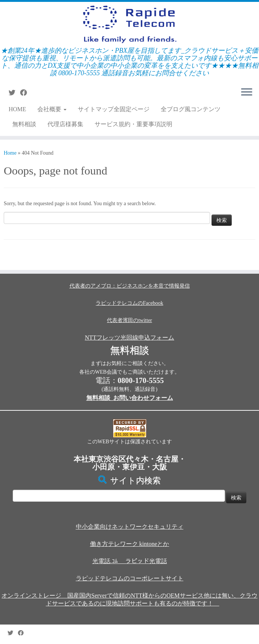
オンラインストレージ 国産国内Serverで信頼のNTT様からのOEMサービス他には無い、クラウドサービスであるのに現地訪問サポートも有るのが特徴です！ (129, 599)
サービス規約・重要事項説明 (133, 124)
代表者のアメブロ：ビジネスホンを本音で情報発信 (130, 286)
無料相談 (24, 124)
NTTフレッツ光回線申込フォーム (129, 338)
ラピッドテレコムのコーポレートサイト (130, 578)
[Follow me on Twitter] (14, 93)
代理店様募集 (65, 124)
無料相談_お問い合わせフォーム (130, 398)
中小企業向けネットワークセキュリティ (130, 527)
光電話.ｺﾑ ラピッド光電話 (130, 561)
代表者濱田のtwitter (129, 320)
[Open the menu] (247, 92)
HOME (17, 109)
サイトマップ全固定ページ (114, 109)
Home (10, 153)
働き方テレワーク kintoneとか (130, 544)
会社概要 (52, 109)
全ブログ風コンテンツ (191, 109)
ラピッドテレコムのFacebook (129, 303)
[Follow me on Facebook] (26, 93)
